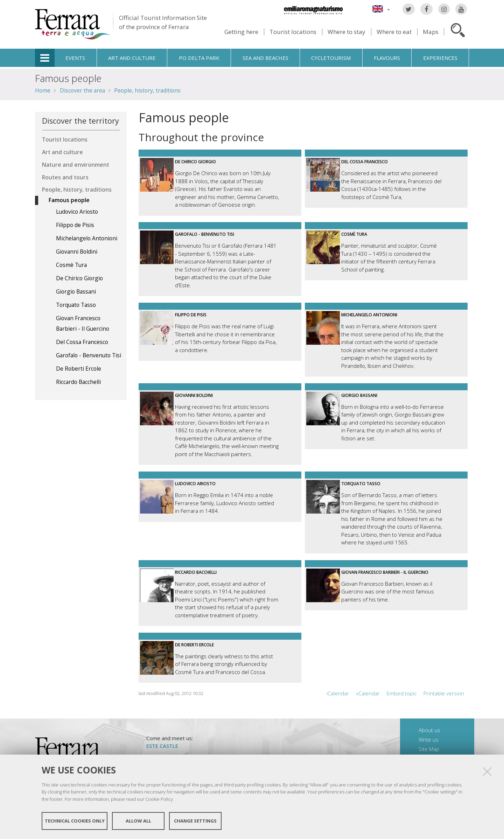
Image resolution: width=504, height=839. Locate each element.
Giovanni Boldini (194, 395)
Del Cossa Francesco (365, 162)
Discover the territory (80, 121)
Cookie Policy (159, 799)
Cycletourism (331, 58)
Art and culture (132, 58)
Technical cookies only (75, 821)
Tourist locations (293, 32)
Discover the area (82, 90)
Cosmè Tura (354, 234)
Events (75, 58)
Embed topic (402, 693)
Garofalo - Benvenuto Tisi (205, 234)
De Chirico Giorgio (195, 162)
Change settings (195, 821)
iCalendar (338, 693)
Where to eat (394, 32)
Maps (431, 32)
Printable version (444, 693)
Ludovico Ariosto (195, 484)
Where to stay (346, 32)
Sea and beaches (265, 58)
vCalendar (368, 693)
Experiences (440, 58)
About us (429, 730)
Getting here (241, 32)
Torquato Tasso (361, 484)
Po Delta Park (199, 58)
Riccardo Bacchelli (196, 572)
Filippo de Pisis (191, 315)
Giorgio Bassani (359, 395)
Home (43, 90)
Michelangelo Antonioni (369, 315)
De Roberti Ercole (194, 645)
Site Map (429, 749)
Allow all (138, 821)
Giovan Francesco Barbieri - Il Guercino (385, 572)
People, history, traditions (147, 90)
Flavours (387, 58)
